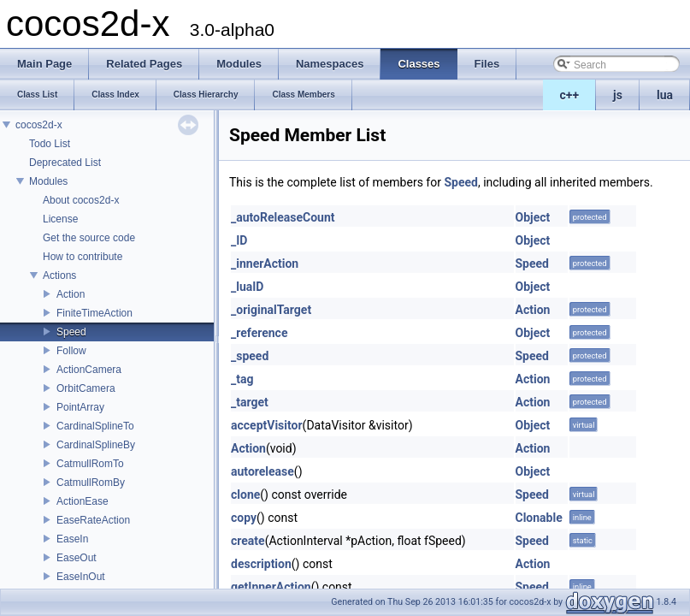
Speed (71, 332)
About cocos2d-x (81, 200)
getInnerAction (271, 587)
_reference (259, 333)
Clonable (539, 518)
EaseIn (72, 539)
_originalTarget (271, 310)
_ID (239, 240)
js (618, 95)
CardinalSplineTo (95, 426)
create (248, 541)
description (261, 564)
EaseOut (77, 558)
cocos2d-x (39, 125)
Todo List (50, 144)
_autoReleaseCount (283, 217)
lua (665, 95)
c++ (570, 95)
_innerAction (265, 264)
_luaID (247, 287)
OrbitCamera (86, 388)
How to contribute (83, 257)
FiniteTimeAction (94, 313)
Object (533, 217)
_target (250, 402)
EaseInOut (81, 577)
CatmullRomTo (90, 464)
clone (245, 495)
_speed (250, 356)
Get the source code (89, 238)
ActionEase (83, 501)
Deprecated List (65, 163)
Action (71, 294)
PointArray (80, 407)
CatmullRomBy (91, 483)
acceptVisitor (267, 425)
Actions (59, 275)
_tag (242, 379)
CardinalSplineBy (96, 445)
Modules (48, 181)
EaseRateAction (93, 520)
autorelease (262, 471)
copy (244, 518)
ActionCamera (89, 370)
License (60, 219)
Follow (71, 351)
